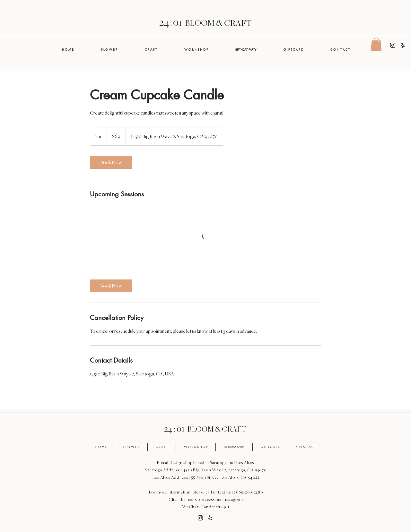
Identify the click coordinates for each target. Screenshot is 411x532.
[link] (111, 162)
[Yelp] (403, 45)
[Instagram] (393, 45)
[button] (376, 44)
